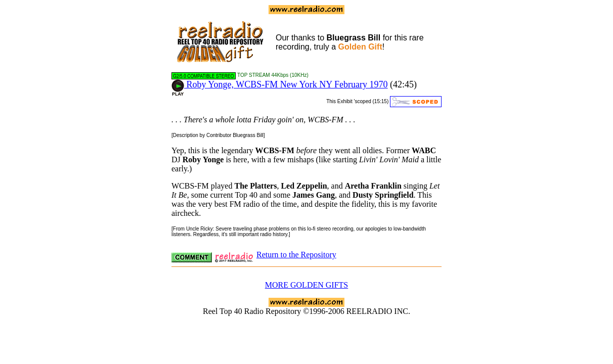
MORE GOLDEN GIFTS (306, 285)
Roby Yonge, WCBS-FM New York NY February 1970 (280, 84)
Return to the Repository (296, 255)
